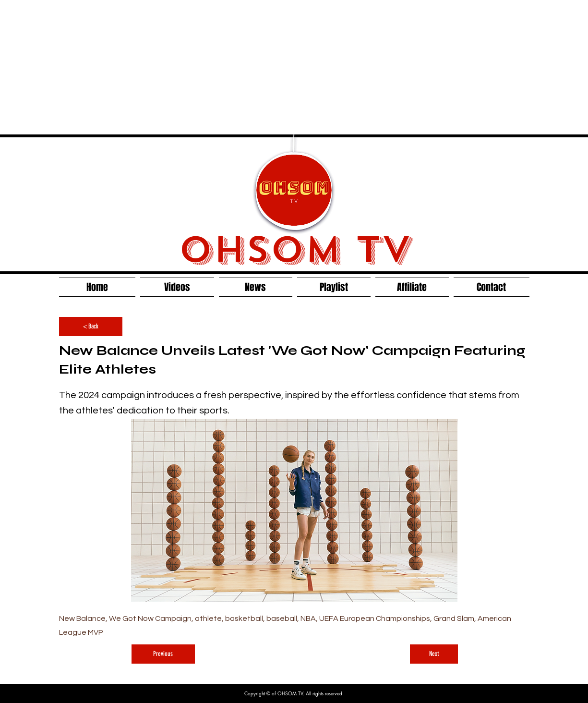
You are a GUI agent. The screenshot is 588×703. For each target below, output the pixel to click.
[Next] (434, 654)
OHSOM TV (294, 250)
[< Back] (91, 327)
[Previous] (163, 654)
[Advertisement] (251, 67)
